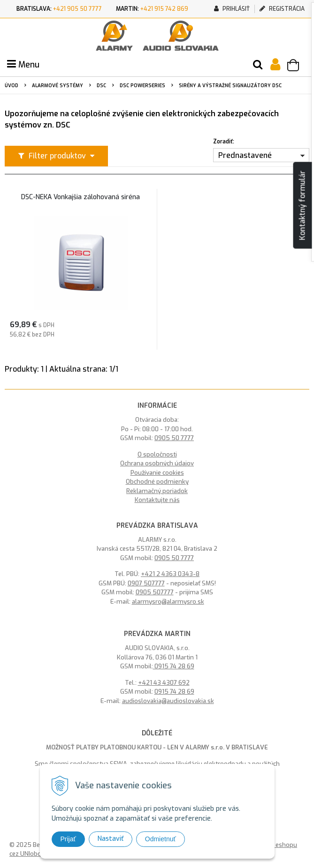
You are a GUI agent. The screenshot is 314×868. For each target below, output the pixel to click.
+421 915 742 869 (164, 9)
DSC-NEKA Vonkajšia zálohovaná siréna (80, 197)
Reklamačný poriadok (157, 491)
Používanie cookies (157, 473)
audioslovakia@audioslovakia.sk (168, 701)
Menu (23, 65)
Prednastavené (245, 155)
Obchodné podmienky (157, 482)
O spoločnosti (157, 454)
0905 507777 (155, 592)
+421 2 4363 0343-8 (170, 574)
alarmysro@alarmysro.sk (168, 602)
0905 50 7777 (174, 438)
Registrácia (282, 9)
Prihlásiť (232, 9)
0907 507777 (146, 583)
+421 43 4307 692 (164, 683)
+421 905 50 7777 (77, 9)
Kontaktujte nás (157, 500)
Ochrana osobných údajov (157, 463)
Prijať (68, 839)
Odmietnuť (161, 839)
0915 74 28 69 (174, 666)
